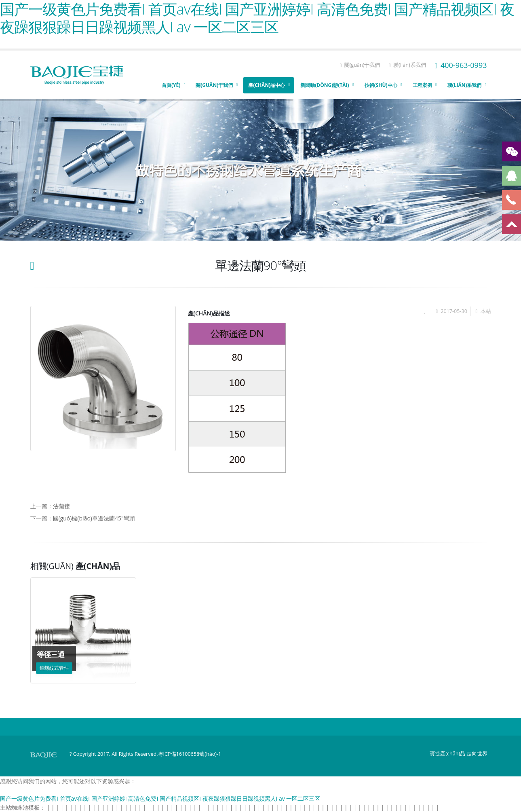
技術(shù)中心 (381, 85)
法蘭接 (61, 506)
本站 (486, 311)
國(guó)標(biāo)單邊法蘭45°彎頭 (94, 518)
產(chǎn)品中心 (267, 85)
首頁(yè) (171, 85)
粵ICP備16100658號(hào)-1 (190, 754)
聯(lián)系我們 (407, 65)
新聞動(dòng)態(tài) (325, 85)
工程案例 (422, 85)
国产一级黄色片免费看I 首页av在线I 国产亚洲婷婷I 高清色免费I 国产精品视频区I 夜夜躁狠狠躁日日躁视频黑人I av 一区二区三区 (160, 798)
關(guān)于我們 (360, 65)
